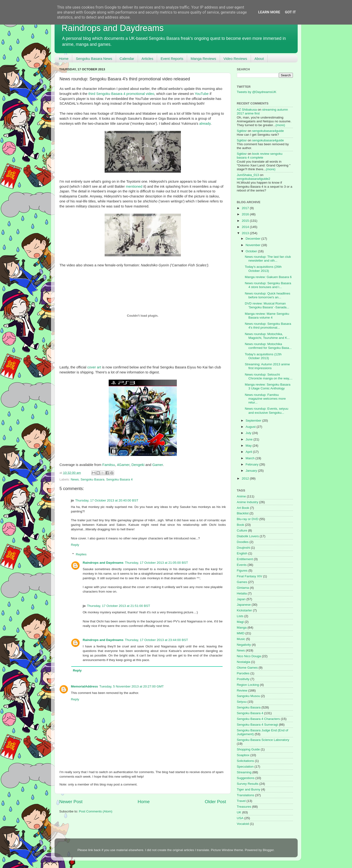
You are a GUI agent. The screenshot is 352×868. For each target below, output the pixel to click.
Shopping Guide (248, 749)
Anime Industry (248, 502)
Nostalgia (244, 662)
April (249, 452)
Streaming (244, 772)
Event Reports (172, 59)
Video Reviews (235, 59)
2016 (246, 214)
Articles (147, 59)
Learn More (269, 12)
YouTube (202, 94)
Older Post (215, 802)
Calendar (127, 59)
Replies (81, 554)
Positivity (243, 679)
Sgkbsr (242, 131)
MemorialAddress (84, 686)
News (75, 479)
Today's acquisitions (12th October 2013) (263, 356)
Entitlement (245, 559)
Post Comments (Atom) (96, 811)
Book (241, 525)
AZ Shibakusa (247, 110)
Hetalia (242, 593)
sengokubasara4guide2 (254, 179)
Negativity (244, 645)
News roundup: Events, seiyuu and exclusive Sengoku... (266, 411)
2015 (246, 221)
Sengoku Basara (92, 479)
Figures (242, 571)
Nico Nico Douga (249, 656)
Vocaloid (243, 824)
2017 (246, 208)
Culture (242, 530)
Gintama (243, 588)
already (205, 124)
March (251, 458)
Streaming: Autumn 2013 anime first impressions (267, 366)
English (242, 553)
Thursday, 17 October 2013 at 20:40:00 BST (107, 500)
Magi (240, 622)
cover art (94, 367)
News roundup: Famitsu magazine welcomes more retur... (265, 399)
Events (242, 565)
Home (64, 59)
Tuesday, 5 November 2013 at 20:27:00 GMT (132, 686)
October (252, 251)
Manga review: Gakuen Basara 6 (268, 277)
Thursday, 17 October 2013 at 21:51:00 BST (119, 606)
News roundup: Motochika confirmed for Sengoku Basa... (268, 346)
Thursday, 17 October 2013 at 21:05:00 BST (156, 563)
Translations (246, 795)
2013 (246, 233)
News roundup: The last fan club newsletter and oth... (268, 259)
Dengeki (138, 465)
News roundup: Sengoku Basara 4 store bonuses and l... (268, 285)
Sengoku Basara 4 (119, 479)
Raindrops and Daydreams (113, 28)
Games (242, 582)
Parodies (243, 673)
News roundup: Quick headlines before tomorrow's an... (268, 295)
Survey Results (248, 784)
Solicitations (245, 761)
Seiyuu (242, 702)
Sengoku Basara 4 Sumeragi (258, 725)
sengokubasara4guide (268, 131)
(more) (280, 125)
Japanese (244, 605)
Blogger (268, 850)
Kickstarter (245, 610)
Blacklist (243, 513)
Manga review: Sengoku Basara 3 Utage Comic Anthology (268, 386)
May (249, 446)
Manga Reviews (203, 59)
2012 (246, 478)
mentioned (134, 186)
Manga (242, 628)
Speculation (245, 767)
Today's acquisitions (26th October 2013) (263, 269)
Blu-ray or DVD (248, 519)
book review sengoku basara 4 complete (260, 156)
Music (241, 639)
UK (239, 812)
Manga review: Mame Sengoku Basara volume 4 (267, 316)
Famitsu (109, 465)
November (254, 245)
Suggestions (246, 778)
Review (242, 690)
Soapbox (243, 755)
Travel (241, 801)
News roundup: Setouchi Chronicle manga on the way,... (269, 376)
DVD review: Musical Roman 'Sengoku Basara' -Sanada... (267, 305)
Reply (75, 545)
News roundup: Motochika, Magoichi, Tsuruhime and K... (267, 336)
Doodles (243, 542)
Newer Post (71, 802)
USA (240, 818)
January (252, 471)
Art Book (243, 508)
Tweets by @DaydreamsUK (257, 92)
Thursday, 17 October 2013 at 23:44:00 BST (156, 640)
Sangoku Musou (249, 696)
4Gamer (123, 465)
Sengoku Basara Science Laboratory (263, 740)
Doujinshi (244, 548)
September (254, 421)
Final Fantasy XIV (250, 576)
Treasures (244, 807)
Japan (241, 599)
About (259, 59)
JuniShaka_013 (248, 175)
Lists (240, 616)
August (251, 427)
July (249, 433)
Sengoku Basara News (94, 59)
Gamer (158, 465)
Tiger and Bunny (249, 789)
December (254, 239)
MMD (241, 633)
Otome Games (247, 668)
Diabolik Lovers (248, 536)
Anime (241, 496)
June (250, 439)
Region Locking (248, 685)
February (253, 464)
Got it (290, 12)
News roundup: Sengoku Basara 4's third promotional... (268, 326)
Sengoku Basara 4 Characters (258, 719)
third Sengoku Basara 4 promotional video (121, 94)
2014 (246, 227)
